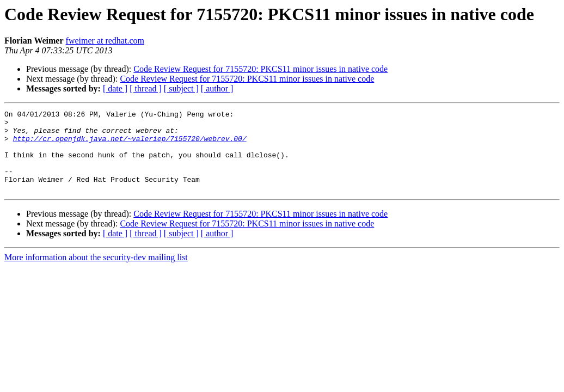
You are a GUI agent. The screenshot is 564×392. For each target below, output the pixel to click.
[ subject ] (181, 88)
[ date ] (115, 88)
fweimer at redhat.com (105, 41)
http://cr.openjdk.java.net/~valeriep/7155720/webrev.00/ (130, 145)
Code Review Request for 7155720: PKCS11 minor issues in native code (260, 69)
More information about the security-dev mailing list (96, 274)
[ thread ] (146, 88)
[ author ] (217, 88)
